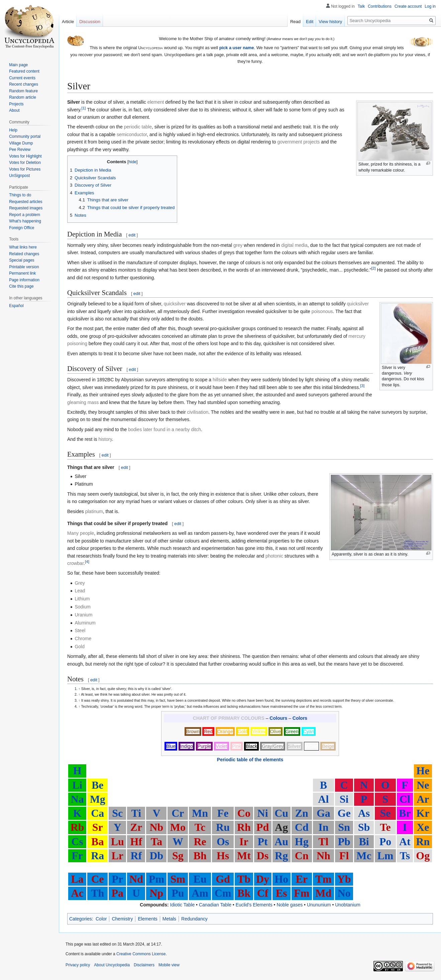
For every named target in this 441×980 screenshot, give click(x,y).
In (323, 827)
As (364, 813)
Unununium (319, 905)
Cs (77, 842)
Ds (263, 856)
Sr (98, 827)
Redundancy (194, 919)
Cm (223, 893)
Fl (344, 856)
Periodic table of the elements (250, 760)
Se (385, 813)
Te (385, 827)
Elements (147, 919)
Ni (263, 813)
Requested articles (26, 202)
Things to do (20, 195)
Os (223, 842)
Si (344, 799)
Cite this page (21, 286)
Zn (302, 813)
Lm (385, 856)
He (423, 771)
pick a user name (237, 48)
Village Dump (21, 143)
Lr (117, 856)
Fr (77, 856)
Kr (423, 813)
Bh (200, 856)
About (14, 110)
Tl (323, 842)
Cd (302, 827)
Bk (244, 893)
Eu (200, 879)
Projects (16, 104)
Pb (344, 842)
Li (77, 785)
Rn (423, 842)
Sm (178, 879)
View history (330, 22)
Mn (200, 813)
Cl (405, 799)
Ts (405, 856)
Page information (24, 280)
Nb (156, 827)
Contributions (380, 6)
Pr (117, 879)
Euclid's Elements (254, 905)
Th (97, 893)
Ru (223, 827)
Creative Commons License (141, 954)
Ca (97, 813)
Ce (97, 879)
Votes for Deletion (25, 163)
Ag (281, 827)
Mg (98, 799)
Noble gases (290, 905)
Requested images (26, 208)
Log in (430, 6)
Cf (263, 893)
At (405, 842)
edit (132, 235)
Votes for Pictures (25, 169)
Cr (178, 813)
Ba (97, 842)
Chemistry (122, 919)
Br (405, 813)
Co (244, 813)
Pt (262, 842)
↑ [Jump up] (79, 689)
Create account (408, 6)
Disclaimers (144, 965)
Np (156, 893)
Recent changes (24, 84)
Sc (117, 813)
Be (98, 785)
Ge (344, 813)
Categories (81, 919)
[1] (84, 108)
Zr (136, 827)
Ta (156, 842)
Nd (136, 879)
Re (200, 842)
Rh (244, 827)
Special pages (22, 260)
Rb (77, 827)
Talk (361, 6)
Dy (263, 879)
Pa (117, 893)
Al (323, 799)
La (77, 879)
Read (295, 22)
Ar (423, 799)
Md (323, 893)
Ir (244, 842)
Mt (244, 856)
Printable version (24, 267)
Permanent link (22, 273)
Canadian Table (215, 905)
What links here (23, 247)
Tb (244, 879)
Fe (223, 813)
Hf (136, 842)
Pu (178, 893)
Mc (364, 856)
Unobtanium (348, 905)
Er (302, 879)
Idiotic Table (183, 905)
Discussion (90, 22)
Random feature (23, 91)
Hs (223, 856)
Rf (136, 856)
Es (282, 893)
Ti (136, 813)
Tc (200, 827)
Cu (281, 813)
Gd (223, 879)
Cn (302, 856)
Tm (323, 879)
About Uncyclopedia (112, 965)
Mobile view (169, 965)
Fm (302, 893)
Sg (178, 856)
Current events (22, 78)
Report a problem (25, 215)
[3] (362, 385)
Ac (77, 893)
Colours (278, 718)
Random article (23, 97)
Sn (344, 827)
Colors (300, 718)
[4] (87, 561)
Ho (281, 879)
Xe (423, 827)
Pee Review (20, 150)
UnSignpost (19, 176)
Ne (423, 785)
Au (281, 842)
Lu (118, 842)
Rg (281, 856)
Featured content (24, 71)
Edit (310, 22)
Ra (97, 856)
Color (101, 919)
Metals (169, 919)
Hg (302, 842)
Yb (344, 879)
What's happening (25, 221)
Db (156, 856)
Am (200, 893)
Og (423, 856)
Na (77, 799)
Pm (156, 879)
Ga (323, 813)
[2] (374, 268)
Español (16, 306)
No (344, 893)
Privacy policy (78, 965)
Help (13, 130)
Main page (18, 65)
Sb (364, 827)
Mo (178, 827)
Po (385, 842)
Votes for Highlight (25, 156)
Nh (323, 856)
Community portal (25, 136)
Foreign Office (22, 228)
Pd (263, 827)
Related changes (24, 254)
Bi (364, 842)
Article (68, 22)
